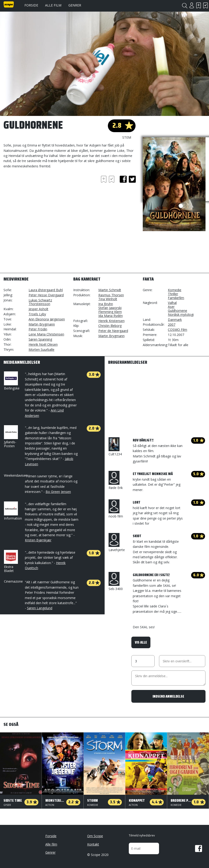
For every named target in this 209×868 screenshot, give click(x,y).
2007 (172, 324)
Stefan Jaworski (110, 308)
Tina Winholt (108, 299)
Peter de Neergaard (113, 331)
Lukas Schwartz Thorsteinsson (40, 302)
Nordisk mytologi (181, 314)
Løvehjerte (117, 542)
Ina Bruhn (106, 304)
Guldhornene (177, 311)
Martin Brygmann (42, 324)
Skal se (199, 5)
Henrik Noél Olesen (43, 344)
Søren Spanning (40, 339)
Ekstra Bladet (10, 561)
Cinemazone (13, 581)
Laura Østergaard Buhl (46, 290)
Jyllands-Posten (10, 437)
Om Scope (95, 836)
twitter (132, 179)
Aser (171, 307)
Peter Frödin (38, 329)
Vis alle (141, 642)
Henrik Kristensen (111, 321)
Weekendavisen (16, 475)
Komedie (175, 290)
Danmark (175, 320)
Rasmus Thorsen (111, 295)
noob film (116, 509)
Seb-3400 (116, 581)
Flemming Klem (110, 312)
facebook (123, 179)
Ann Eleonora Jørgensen (47, 319)
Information (13, 511)
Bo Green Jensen (58, 492)
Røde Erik (116, 480)
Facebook (199, 849)
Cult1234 (115, 447)
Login (192, 5)
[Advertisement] (41, 187)
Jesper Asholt (38, 309)
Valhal (172, 303)
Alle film (53, 5)
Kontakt (93, 844)
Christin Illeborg (110, 326)
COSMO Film (177, 330)
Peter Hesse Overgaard (46, 295)
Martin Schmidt (110, 290)
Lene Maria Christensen (46, 334)
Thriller (173, 294)
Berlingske (12, 381)
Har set (206, 5)
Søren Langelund (40, 608)
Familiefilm (176, 298)
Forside (31, 5)
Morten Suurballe (41, 349)
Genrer (75, 5)
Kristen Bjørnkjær (38, 540)
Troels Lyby (37, 314)
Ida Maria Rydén (111, 316)
